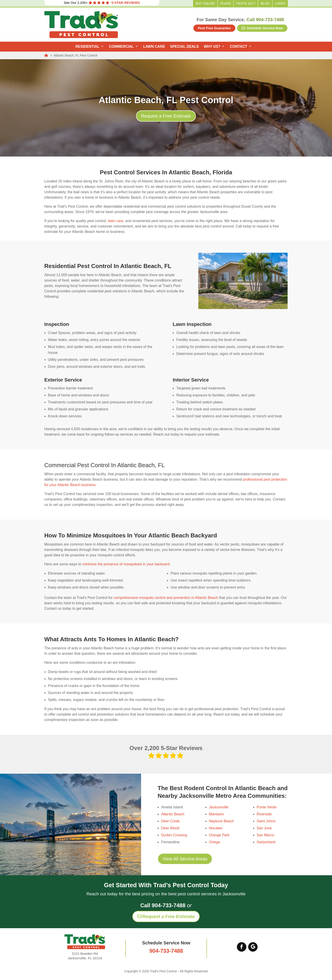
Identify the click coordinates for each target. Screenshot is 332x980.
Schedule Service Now (262, 28)
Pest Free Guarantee (214, 28)
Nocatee (216, 828)
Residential (87, 47)
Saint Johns (266, 821)
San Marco (265, 835)
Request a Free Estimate (166, 116)
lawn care (115, 221)
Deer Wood (170, 828)
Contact (238, 47)
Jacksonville (219, 807)
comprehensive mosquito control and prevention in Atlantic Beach (166, 598)
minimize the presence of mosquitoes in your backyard (126, 564)
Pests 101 (245, 3)
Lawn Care (154, 47)
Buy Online (205, 3)
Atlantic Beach (173, 814)
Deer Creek (170, 821)
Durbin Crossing (174, 835)
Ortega (214, 842)
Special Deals (184, 47)
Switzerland (266, 842)
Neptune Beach (221, 821)
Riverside (264, 814)
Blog (265, 3)
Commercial (121, 47)
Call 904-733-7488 (265, 20)
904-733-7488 (166, 951)
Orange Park (219, 835)
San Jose (264, 828)
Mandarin (216, 814)
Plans (226, 3)
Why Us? (212, 47)
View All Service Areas (185, 859)
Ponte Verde (267, 807)
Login (280, 3)
